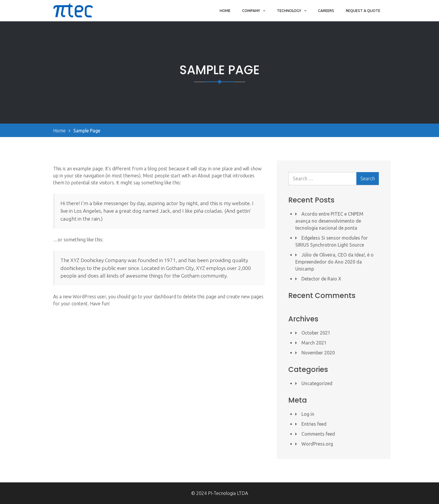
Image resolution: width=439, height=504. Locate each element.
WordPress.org (317, 444)
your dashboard (160, 297)
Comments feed (318, 434)
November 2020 (318, 353)
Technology (289, 11)
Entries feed (314, 424)
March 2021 (314, 343)
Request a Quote (363, 11)
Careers (326, 11)
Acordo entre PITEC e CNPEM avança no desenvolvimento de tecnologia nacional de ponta (329, 221)
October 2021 (316, 333)
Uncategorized (317, 383)
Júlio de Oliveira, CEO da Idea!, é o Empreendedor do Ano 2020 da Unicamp (334, 262)
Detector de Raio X (321, 279)
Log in (308, 414)
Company (251, 11)
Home (225, 11)
